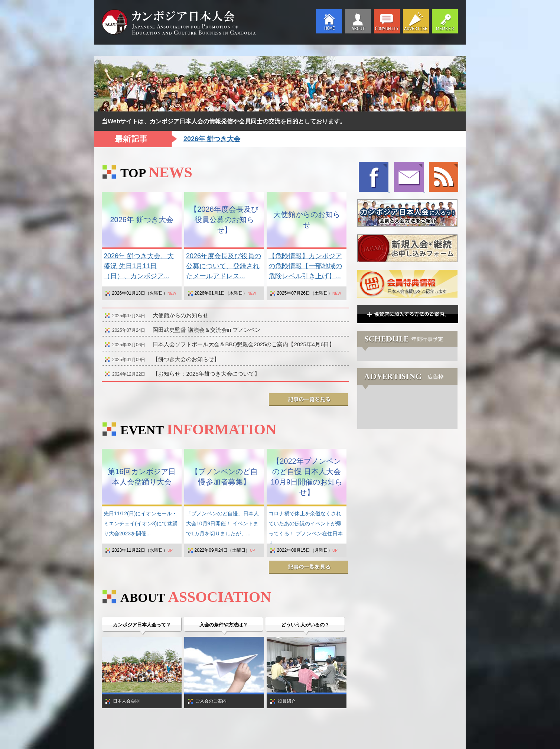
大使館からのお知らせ (180, 315)
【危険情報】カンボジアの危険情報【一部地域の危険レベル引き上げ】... (305, 266)
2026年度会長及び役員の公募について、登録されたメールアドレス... (224, 266)
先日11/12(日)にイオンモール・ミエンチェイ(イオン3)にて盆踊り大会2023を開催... (141, 523)
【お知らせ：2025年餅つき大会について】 (206, 374)
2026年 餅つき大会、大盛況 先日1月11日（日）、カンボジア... (139, 266)
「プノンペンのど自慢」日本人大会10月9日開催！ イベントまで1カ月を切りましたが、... (222, 523)
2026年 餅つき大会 (212, 139)
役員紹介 (287, 701)
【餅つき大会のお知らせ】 (186, 359)
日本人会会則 (126, 701)
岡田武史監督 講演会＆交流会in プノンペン (206, 330)
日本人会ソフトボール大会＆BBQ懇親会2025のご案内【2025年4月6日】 (244, 344)
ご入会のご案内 (211, 701)
